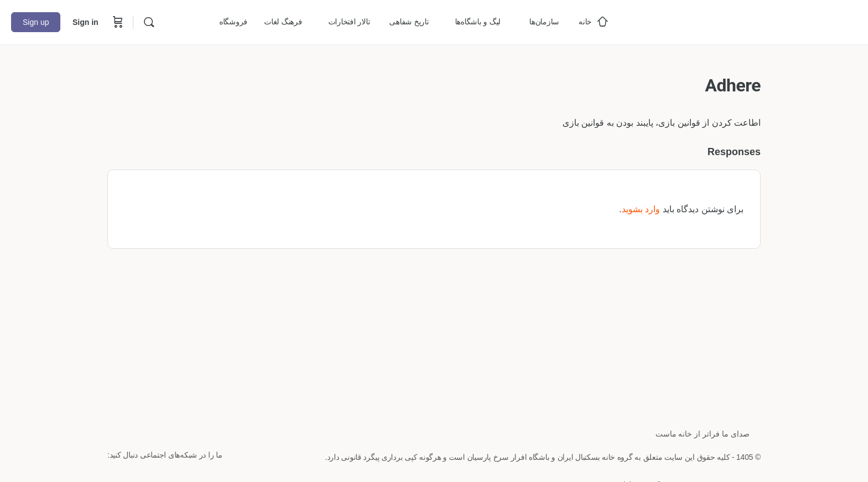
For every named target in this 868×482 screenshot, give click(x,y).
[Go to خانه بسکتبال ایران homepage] (774, 21)
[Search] (149, 22)
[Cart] (117, 22)
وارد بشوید (641, 209)
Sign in (86, 22)
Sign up (36, 22)
